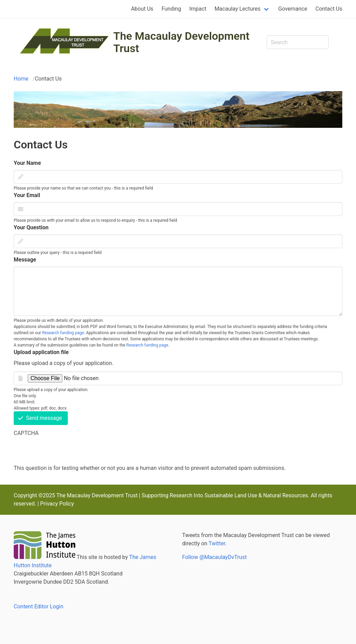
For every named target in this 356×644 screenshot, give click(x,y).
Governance (293, 9)
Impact (198, 9)
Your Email (27, 195)
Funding (171, 9)
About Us (142, 9)
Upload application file (41, 352)
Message (25, 260)
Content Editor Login (39, 606)
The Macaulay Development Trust (181, 42)
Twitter (217, 543)
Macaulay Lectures (238, 9)
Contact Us (329, 9)
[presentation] (66, 451)
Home (21, 79)
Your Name (27, 163)
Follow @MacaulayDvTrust (214, 557)
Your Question (31, 227)
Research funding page (63, 333)
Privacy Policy (57, 504)
